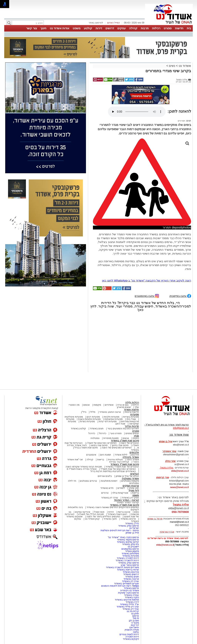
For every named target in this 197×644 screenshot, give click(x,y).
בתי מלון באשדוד (131, 544)
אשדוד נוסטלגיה (130, 479)
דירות (99, 28)
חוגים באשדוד (97, 429)
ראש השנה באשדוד (118, 514)
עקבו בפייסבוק (180, 296)
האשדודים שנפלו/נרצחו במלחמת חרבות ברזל (113, 471)
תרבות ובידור (132, 426)
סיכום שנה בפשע (99, 445)
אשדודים (109, 405)
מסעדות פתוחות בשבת (89, 419)
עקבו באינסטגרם (147, 296)
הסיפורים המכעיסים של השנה (117, 448)
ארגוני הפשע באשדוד (110, 412)
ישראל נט (134, 528)
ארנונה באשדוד (131, 579)
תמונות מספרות (111, 438)
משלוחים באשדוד (130, 554)
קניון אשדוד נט (92, 519)
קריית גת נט (133, 611)
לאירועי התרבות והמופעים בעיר (123, 429)
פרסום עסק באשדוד (128, 526)
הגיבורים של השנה (130, 443)
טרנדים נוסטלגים (88, 481)
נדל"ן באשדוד (132, 523)
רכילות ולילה (132, 402)
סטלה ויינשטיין (132, 630)
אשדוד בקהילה (131, 457)
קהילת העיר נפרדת (119, 462)
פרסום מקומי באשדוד (128, 540)
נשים (172, 66)
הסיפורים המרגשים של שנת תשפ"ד (118, 469)
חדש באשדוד (107, 488)
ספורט (168, 28)
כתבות (136, 438)
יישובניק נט (133, 547)
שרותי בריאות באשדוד (128, 570)
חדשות (179, 28)
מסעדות (135, 414)
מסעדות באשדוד (131, 556)
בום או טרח (123, 405)
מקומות (97, 405)
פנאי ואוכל (99, 512)
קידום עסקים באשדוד (128, 542)
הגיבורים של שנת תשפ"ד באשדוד (122, 467)
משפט (77, 28)
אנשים (86, 405)
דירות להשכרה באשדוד (127, 560)
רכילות (156, 28)
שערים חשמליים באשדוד (126, 584)
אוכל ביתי (131, 419)
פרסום (135, 616)
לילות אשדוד (121, 455)
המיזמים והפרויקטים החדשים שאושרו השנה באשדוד (112, 507)
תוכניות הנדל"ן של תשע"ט (91, 514)
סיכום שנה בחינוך (120, 445)
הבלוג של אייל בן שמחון (127, 476)
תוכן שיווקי (134, 488)
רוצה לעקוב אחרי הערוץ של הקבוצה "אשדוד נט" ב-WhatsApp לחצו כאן (146, 280)
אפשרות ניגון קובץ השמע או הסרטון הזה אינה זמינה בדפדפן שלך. (137, 112)
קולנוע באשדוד (78, 429)
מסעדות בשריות (131, 417)
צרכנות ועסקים (131, 486)
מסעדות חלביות (111, 417)
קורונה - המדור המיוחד (126, 500)
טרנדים (105, 493)
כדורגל (92, 433)
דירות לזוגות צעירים (129, 634)
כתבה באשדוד (131, 597)
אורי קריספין (162, 477)
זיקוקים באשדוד (131, 639)
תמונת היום (106, 455)
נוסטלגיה (95, 438)
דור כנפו (135, 625)
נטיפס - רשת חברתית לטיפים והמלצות (120, 530)
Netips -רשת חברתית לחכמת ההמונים (120, 586)
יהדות (111, 512)
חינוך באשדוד (110, 519)
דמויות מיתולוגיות (109, 481)
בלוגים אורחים (105, 476)
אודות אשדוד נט (60, 28)
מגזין (136, 436)
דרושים (110, 28)
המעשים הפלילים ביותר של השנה (103, 517)
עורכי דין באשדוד (110, 498)
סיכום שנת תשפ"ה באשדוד (124, 505)
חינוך (43, 28)
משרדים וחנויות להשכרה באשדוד (122, 567)
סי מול (136, 618)
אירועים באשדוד (131, 572)
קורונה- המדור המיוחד (128, 502)
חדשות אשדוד (131, 410)
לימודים (121, 488)
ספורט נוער (116, 433)
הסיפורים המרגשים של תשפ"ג (101, 443)
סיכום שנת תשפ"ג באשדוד (125, 441)
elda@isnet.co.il (180, 471)
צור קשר (31, 28)
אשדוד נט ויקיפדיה (129, 590)
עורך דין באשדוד (131, 609)
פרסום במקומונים (130, 549)
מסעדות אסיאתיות (114, 419)
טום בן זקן (134, 621)
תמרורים (181, 121)
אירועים (135, 455)
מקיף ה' (135, 623)
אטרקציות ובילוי (120, 493)
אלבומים (134, 452)
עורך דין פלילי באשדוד (127, 607)
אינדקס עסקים (83, 512)
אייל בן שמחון (132, 533)
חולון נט (135, 614)
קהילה (133, 28)
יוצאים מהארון (124, 407)
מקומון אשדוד (132, 551)
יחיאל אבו (134, 627)
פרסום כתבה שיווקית (128, 593)
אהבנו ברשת (124, 512)
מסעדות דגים (93, 417)
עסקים (121, 28)
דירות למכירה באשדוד (128, 558)
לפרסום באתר (96, 23)
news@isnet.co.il (179, 487)
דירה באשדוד (132, 602)
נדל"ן (84, 412)
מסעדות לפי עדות (108, 421)
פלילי (93, 412)
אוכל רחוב (120, 424)
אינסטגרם (91, 455)
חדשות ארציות (132, 412)
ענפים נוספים (132, 433)
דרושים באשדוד (131, 574)
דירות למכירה (132, 637)
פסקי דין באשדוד (130, 498)
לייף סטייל (134, 490)
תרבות (145, 28)
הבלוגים (135, 474)
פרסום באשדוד (131, 588)
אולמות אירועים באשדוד (127, 600)
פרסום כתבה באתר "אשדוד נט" (123, 537)
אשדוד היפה (132, 460)
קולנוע (88, 28)
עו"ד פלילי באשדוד (129, 604)
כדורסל (103, 433)
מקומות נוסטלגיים (130, 481)
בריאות (101, 460)
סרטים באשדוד (128, 519)
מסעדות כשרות (87, 421)
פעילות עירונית (115, 460)
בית (189, 28)
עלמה (136, 632)
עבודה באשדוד (131, 595)
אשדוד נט (184, 66)
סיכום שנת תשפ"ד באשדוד (125, 464)
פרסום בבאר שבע (130, 565)
